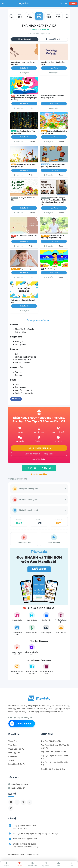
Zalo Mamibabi (21, 724)
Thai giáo (12, 745)
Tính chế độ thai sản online (53, 769)
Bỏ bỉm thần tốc (17, 788)
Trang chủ (13, 741)
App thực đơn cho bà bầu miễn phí (55, 764)
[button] (11, 16)
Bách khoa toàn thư (17, 764)
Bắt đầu (73, 4)
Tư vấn (11, 760)
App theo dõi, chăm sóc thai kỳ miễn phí (55, 747)
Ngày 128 (48, 468)
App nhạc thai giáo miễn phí (53, 752)
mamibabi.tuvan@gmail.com (25, 839)
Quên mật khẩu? (39, 459)
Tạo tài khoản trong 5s (39, 448)
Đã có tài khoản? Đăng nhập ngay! (39, 454)
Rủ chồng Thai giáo (18, 784)
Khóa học (13, 757)
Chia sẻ (16, 399)
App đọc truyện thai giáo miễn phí (54, 757)
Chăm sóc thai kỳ (16, 749)
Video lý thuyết (53, 39)
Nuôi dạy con (14, 753)
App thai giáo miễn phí (51, 741)
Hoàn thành (24, 68)
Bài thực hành (25, 39)
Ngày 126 (31, 468)
